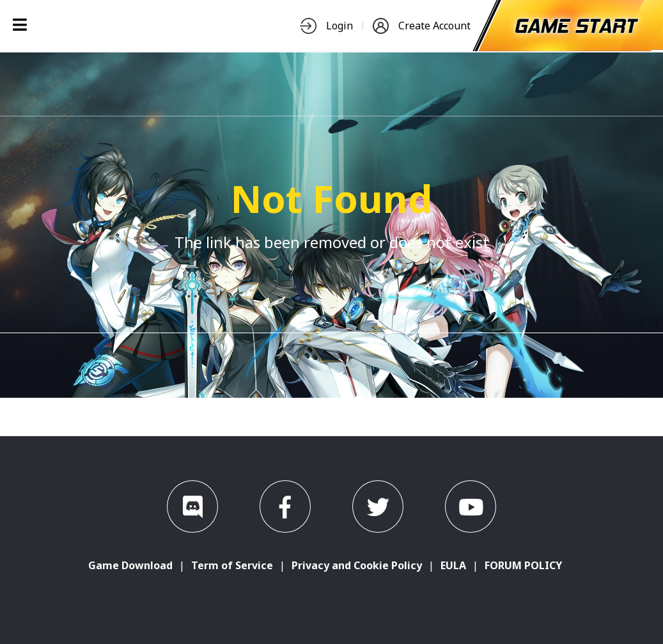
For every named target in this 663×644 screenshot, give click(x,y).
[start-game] (577, 26)
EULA (453, 565)
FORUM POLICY (523, 565)
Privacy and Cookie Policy (357, 565)
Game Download (130, 565)
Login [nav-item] (326, 26)
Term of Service (232, 565)
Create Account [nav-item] (422, 26)
